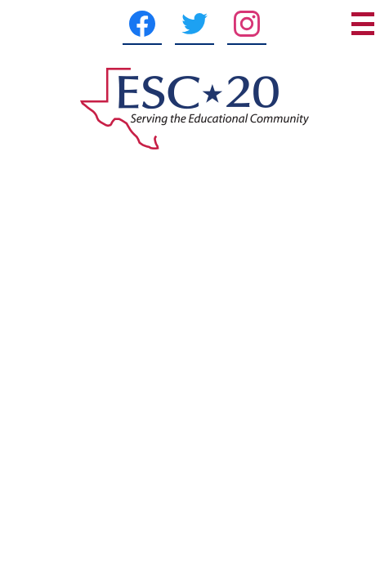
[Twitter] (194, 24)
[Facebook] (142, 24)
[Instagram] (247, 24)
